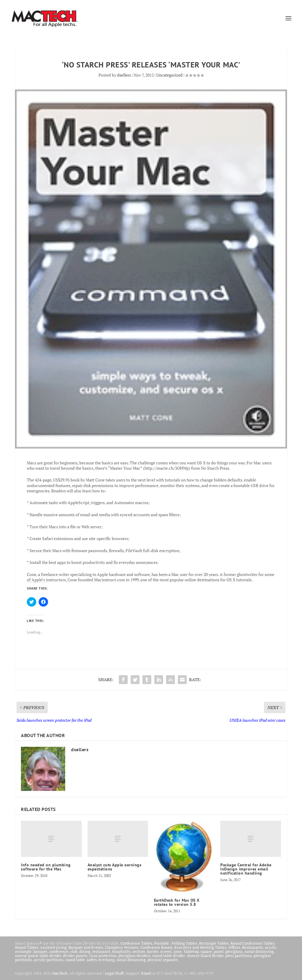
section (139, 951)
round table (75, 960)
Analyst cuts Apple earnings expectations (115, 867)
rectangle (23, 951)
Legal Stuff (114, 973)
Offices (234, 947)
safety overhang (101, 960)
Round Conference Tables (253, 943)
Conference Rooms (156, 947)
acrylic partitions (49, 960)
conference (59, 951)
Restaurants (253, 947)
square (206, 951)
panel (219, 951)
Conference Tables (136, 943)
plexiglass (234, 951)
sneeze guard (26, 956)
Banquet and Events (86, 947)
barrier (153, 951)
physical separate (163, 960)
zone (178, 951)
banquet (40, 951)
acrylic (271, 947)
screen (166, 951)
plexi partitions (239, 956)
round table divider (169, 956)
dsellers (124, 75)
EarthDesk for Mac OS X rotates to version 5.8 (177, 902)
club (74, 951)
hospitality (121, 951)
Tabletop (191, 951)
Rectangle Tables (214, 943)
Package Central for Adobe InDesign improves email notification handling (246, 869)
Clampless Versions (122, 947)
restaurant (101, 951)
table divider (50, 956)
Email (146, 973)
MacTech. (60, 973)
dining (85, 951)
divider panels (75, 956)
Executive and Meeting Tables (200, 947)
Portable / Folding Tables (176, 943)
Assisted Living (53, 947)
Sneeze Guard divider (205, 956)
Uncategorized (169, 75)
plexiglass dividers (134, 956)
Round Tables (27, 947)
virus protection (103, 956)
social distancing (259, 951)
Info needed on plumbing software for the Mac (46, 867)
